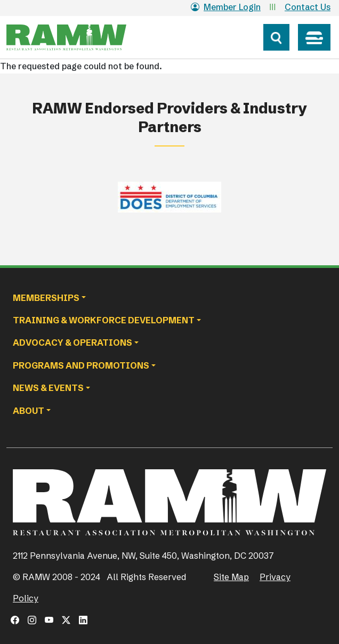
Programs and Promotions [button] (81, 365)
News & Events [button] (48, 388)
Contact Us (308, 7)
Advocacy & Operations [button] (72, 343)
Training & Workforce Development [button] (104, 320)
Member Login (226, 7)
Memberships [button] (46, 298)
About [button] (29, 411)
